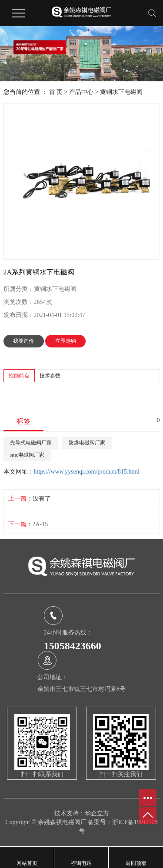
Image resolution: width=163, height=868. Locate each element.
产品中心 (81, 92)
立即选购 (66, 341)
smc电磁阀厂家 (27, 455)
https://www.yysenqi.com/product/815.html (87, 472)
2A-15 (40, 524)
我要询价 (23, 341)
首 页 (56, 92)
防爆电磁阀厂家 (87, 443)
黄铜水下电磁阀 (121, 92)
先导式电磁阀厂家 (31, 443)
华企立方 (97, 813)
